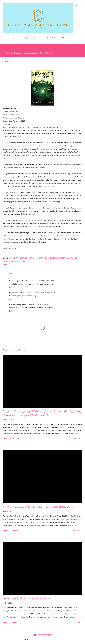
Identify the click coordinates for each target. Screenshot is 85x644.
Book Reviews (51, 258)
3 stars (24, 258)
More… (65, 38)
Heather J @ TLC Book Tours (20, 281)
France (74, 258)
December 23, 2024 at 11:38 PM (43, 293)
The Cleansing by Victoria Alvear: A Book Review (27, 598)
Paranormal (25, 261)
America (31, 258)
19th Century (15, 258)
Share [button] (5, 265)
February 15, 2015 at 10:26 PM (43, 281)
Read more (78, 439)
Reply (12, 287)
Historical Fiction (11, 261)
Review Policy (52, 38)
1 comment (14, 622)
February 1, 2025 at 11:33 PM (38, 305)
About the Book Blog (20, 38)
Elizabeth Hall (64, 258)
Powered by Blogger (42, 635)
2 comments (15, 530)
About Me (37, 38)
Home (5, 38)
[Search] (76, 4)
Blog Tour (40, 258)
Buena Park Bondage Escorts (20, 293)
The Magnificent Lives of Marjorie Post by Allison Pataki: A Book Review (38, 507)
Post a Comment (17, 439)
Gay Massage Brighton (18, 305)
